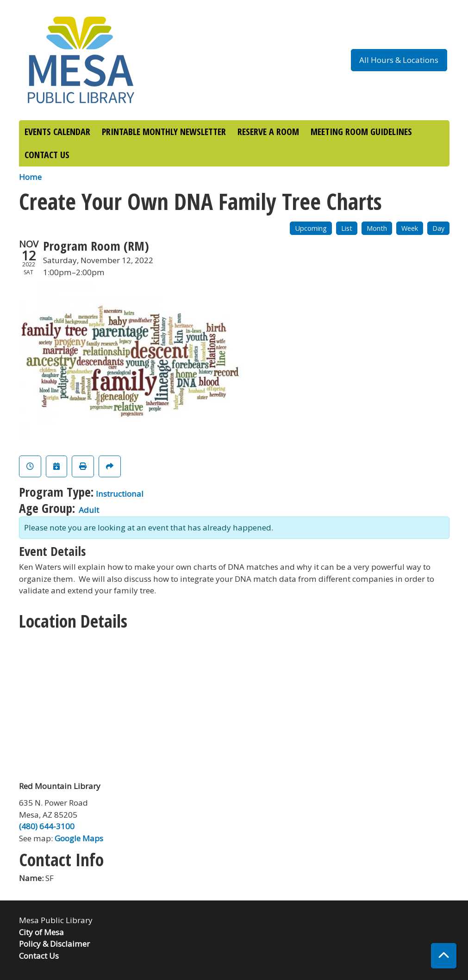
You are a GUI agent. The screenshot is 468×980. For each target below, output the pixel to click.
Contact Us (39, 956)
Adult (89, 510)
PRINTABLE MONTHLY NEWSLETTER (164, 132)
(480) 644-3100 (47, 826)
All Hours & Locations (399, 60)
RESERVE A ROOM (268, 132)
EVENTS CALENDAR (57, 132)
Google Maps (79, 838)
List (347, 228)
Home (30, 177)
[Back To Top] (444, 956)
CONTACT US (47, 155)
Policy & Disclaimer (54, 944)
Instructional (120, 494)
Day (438, 228)
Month (377, 228)
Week (410, 228)
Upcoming (311, 228)
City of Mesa (41, 932)
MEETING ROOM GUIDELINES (361, 132)
